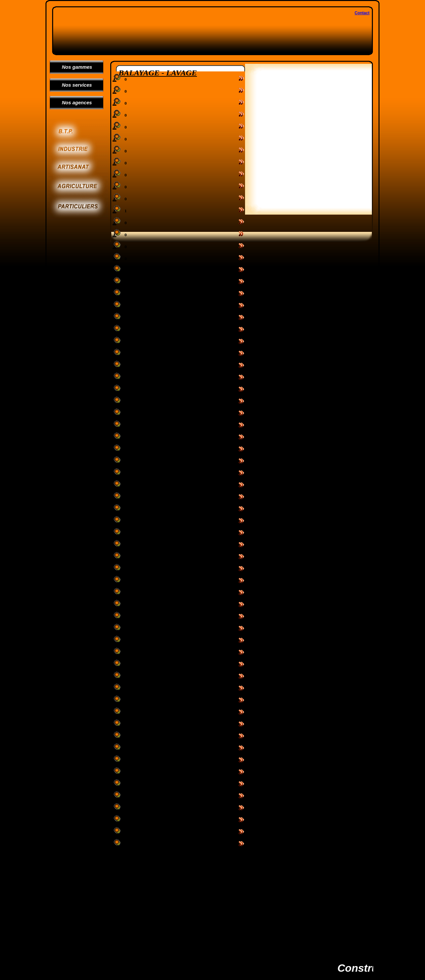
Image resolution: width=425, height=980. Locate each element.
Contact (362, 13)
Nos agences (74, 103)
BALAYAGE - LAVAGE (158, 73)
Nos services (74, 85)
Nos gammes (74, 67)
